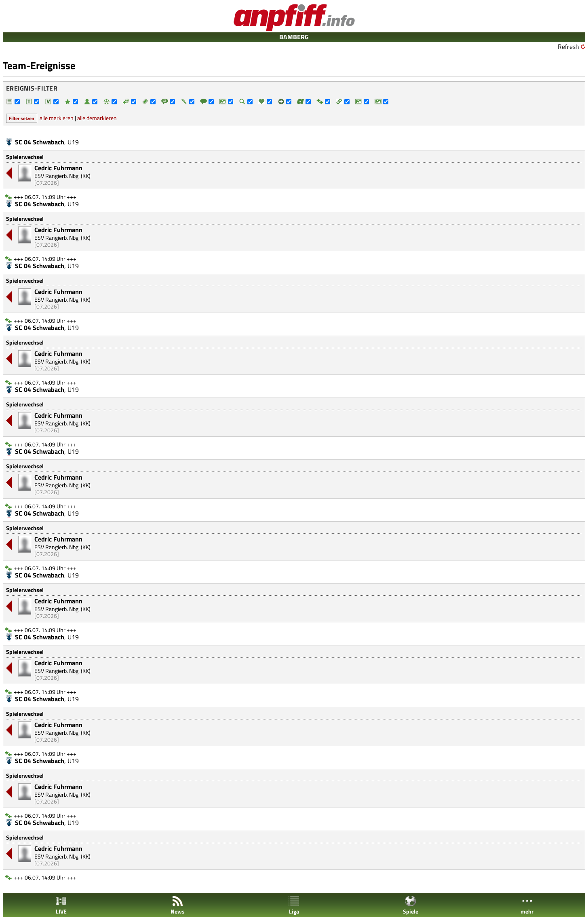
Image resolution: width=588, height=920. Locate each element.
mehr (527, 905)
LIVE (61, 905)
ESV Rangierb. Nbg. (57, 176)
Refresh (568, 47)
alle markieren (57, 118)
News (178, 905)
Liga (294, 905)
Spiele (411, 905)
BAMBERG (294, 37)
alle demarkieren (97, 118)
